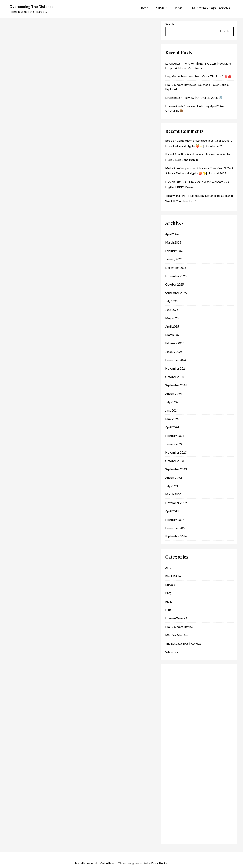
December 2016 (176, 528)
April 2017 (172, 511)
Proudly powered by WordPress (96, 863)
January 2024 (174, 444)
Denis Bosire (159, 863)
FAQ (168, 593)
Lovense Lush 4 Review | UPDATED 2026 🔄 (194, 98)
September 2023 (176, 469)
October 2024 (174, 377)
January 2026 (174, 259)
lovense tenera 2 (176, 618)
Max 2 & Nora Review (179, 627)
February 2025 (175, 343)
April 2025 (172, 326)
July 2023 (171, 486)
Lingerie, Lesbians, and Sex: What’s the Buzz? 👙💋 (198, 76)
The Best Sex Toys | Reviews (183, 643)
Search (170, 24)
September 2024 (176, 385)
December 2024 (176, 360)
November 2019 (176, 503)
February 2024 (175, 435)
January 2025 (174, 352)
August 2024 (173, 394)
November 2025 (176, 276)
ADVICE (171, 568)
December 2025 (176, 268)
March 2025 (173, 335)
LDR (168, 610)
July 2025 (171, 301)
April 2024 (172, 427)
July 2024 (171, 402)
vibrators (172, 652)
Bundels (170, 585)
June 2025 (172, 310)
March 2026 (173, 242)
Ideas (169, 601)
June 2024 (172, 410)
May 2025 (172, 318)
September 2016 (176, 536)
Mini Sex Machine (177, 635)
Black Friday (173, 576)
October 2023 (174, 461)
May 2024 (172, 419)
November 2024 (176, 368)
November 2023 (176, 452)
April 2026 (172, 234)
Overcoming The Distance (31, 7)
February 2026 (175, 251)
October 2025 (174, 284)
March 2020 (173, 494)
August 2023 (173, 477)
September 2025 (176, 293)
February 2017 (175, 519)
